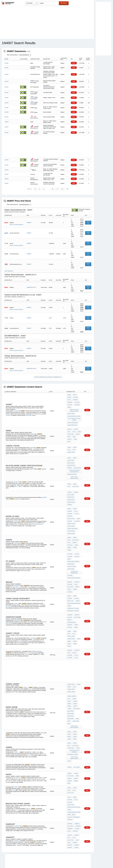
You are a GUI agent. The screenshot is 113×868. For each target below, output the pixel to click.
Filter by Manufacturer (12, 55)
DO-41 (26, 435)
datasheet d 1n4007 (73, 742)
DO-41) (69, 399)
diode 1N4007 (71, 558)
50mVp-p (75, 537)
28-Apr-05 (70, 512)
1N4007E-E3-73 (31, 287)
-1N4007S (76, 761)
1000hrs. (70, 465)
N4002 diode (76, 710)
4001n (69, 439)
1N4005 (69, 635)
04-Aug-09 (70, 539)
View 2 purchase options (16, 224)
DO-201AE (70, 648)
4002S (69, 770)
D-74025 (69, 698)
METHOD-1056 (71, 460)
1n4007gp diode (72, 614)
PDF (74, 63)
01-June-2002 (71, 736)
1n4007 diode (71, 562)
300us (79, 430)
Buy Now (88, 222)
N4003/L (75, 691)
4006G (74, 434)
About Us (89, 862)
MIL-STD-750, (76, 535)
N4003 (69, 713)
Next (67, 188)
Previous (30, 188)
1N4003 (75, 542)
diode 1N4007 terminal (73, 555)
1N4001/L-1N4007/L (72, 686)
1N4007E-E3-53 (31, 368)
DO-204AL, (70, 404)
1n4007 (69, 796)
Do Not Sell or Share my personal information (56, 862)
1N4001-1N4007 (71, 675)
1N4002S (69, 768)
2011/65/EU (77, 404)
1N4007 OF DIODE (72, 560)
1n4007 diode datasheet (74, 571)
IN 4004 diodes (71, 526)
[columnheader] (11, 59)
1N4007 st (77, 550)
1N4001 (16, 410)
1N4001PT (17, 826)
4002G (75, 437)
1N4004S (76, 766)
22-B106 (8, 414)
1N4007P (76, 833)
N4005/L (75, 694)
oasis (77, 763)
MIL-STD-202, (76, 483)
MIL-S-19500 (70, 580)
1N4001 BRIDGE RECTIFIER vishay (74, 418)
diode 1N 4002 (71, 514)
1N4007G (76, 427)
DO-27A (76, 646)
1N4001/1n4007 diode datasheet (74, 739)
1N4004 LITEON (71, 450)
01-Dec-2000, (71, 432)
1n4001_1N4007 (71, 682)
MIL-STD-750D (71, 458)
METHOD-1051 (78, 465)
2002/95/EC (29, 414)
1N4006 (75, 635)
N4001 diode (76, 698)
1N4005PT (70, 833)
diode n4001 (71, 705)
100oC (77, 825)
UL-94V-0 (77, 509)
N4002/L (69, 691)
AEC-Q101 (77, 401)
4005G (69, 434)
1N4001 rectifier (72, 471)
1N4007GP (77, 575)
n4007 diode (71, 703)
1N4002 (69, 542)
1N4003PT (70, 830)
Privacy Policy (39, 862)
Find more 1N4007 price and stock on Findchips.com (48, 376)
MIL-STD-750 (70, 780)
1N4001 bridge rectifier (74, 799)
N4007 (69, 710)
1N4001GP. (39, 642)
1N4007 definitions (72, 423)
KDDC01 (78, 432)
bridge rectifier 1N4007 (74, 794)
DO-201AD (70, 646)
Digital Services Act (74, 862)
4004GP (76, 619)
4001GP (69, 582)
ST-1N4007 (70, 548)
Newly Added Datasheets (28, 862)
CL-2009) (77, 548)
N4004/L (69, 694)
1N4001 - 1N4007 (71, 801)
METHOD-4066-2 (71, 463)
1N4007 (29, 222)
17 (57, 188)
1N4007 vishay (71, 412)
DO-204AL (76, 397)
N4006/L (69, 696)
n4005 (77, 708)
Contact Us (83, 862)
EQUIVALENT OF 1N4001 (73, 603)
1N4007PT (77, 821)
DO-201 (76, 648)
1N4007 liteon (71, 627)
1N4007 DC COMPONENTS (74, 803)
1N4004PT (77, 830)
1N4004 (69, 544)
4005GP (75, 582)
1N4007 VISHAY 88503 (73, 421)
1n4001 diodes (71, 528)
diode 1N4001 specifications (74, 474)
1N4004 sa (70, 806)
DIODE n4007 (71, 701)
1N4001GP (17, 579)
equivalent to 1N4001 (73, 601)
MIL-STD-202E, (71, 791)
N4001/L (74, 689)
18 (62, 188)
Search (64, 3)
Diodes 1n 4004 (71, 519)
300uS (69, 828)
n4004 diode (71, 708)
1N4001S (18, 765)
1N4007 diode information (74, 566)
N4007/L (75, 696)
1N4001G (32, 432)
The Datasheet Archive (8, 3)
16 (53, 188)
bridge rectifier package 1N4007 (74, 409)
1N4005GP (70, 585)
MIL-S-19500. (77, 755)
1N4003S (76, 768)
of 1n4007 (70, 569)
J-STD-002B (77, 517)
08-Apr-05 (75, 817)
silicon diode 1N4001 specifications (74, 468)
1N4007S (69, 766)
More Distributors (9, 270)
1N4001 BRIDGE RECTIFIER (74, 415)
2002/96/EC (70, 401)
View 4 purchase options (16, 245)
